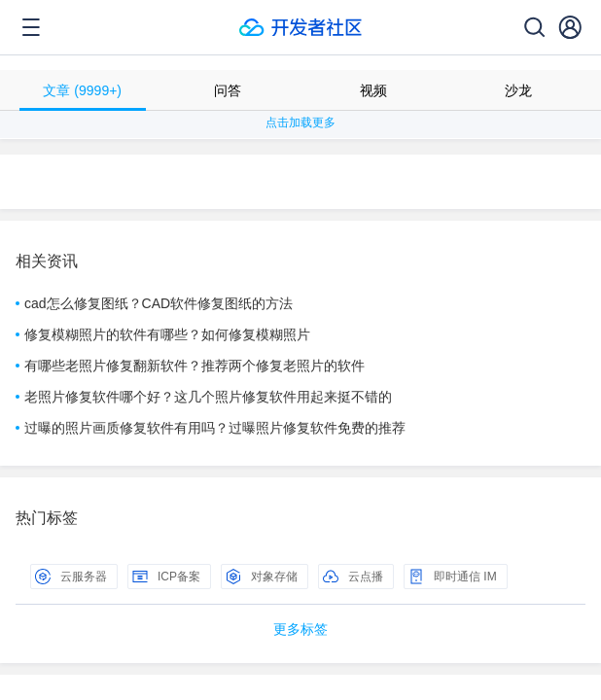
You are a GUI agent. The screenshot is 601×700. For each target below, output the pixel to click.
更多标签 (300, 629)
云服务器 (71, 577)
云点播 (353, 577)
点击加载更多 (300, 122)
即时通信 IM (453, 577)
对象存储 (262, 577)
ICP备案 (166, 577)
